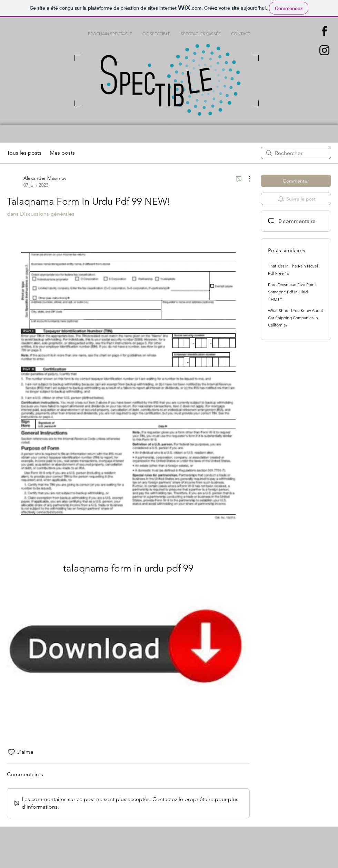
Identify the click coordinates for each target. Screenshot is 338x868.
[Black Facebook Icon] (324, 31)
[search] (296, 153)
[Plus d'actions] (246, 179)
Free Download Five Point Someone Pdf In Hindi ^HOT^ (292, 292)
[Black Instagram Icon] (324, 50)
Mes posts (62, 153)
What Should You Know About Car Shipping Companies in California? (296, 318)
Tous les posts (24, 153)
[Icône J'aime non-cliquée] (11, 752)
